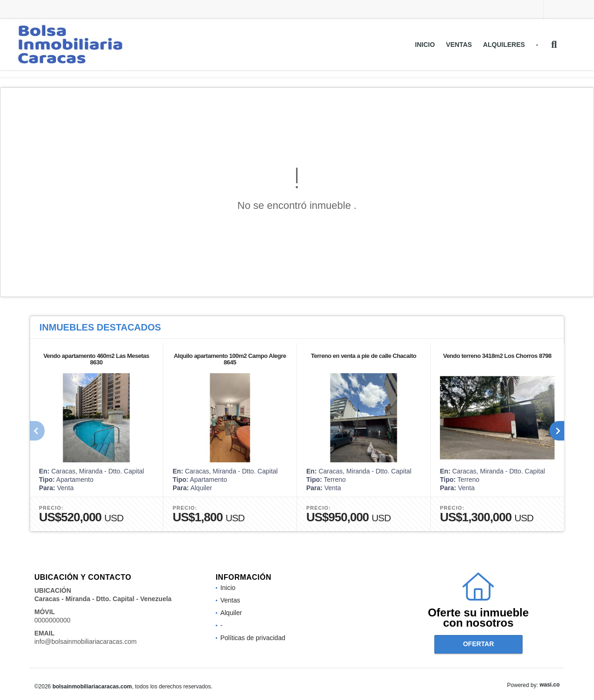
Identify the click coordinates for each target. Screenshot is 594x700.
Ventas (459, 45)
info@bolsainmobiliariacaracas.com (85, 642)
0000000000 (52, 620)
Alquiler (231, 613)
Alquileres (504, 45)
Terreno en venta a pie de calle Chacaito (364, 356)
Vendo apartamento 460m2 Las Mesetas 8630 (96, 359)
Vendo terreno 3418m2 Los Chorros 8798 (497, 356)
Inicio (425, 45)
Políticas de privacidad (253, 638)
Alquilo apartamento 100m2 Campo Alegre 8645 (230, 359)
